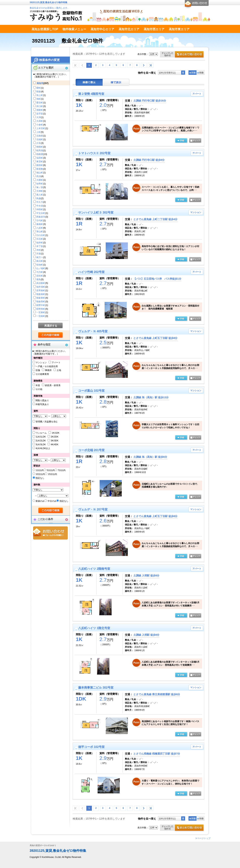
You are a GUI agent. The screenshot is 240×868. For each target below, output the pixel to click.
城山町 (40, 173)
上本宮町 (41, 128)
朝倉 (39, 92)
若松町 (40, 276)
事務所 (48, 370)
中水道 (40, 206)
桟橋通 (40, 154)
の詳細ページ (181, 141)
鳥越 (39, 198)
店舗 (38, 370)
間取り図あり (42, 400)
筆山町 (40, 232)
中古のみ (52, 501)
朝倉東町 (41, 298)
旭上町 (40, 95)
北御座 (40, 136)
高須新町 (41, 283)
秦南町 (40, 224)
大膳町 (40, 180)
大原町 (40, 121)
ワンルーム (41, 433)
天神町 (40, 191)
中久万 (40, 202)
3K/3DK (55, 441)
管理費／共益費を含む (47, 422)
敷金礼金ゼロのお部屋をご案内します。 (50, 8)
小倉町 (40, 125)
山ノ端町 (41, 268)
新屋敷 (40, 169)
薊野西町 (41, 309)
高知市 (40, 83)
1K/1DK (55, 433)
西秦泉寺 (41, 217)
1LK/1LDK (41, 437)
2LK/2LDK (41, 441)
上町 (39, 132)
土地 (59, 370)
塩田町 (40, 158)
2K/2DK (55, 437)
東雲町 (40, 162)
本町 (39, 250)
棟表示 (116, 82)
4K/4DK (55, 444)
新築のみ (40, 501)
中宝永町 (41, 213)
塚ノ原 (40, 187)
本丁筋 (40, 246)
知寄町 (40, 184)
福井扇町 (41, 287)
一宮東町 (41, 312)
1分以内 (40, 470)
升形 (39, 254)
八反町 (40, 228)
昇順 (192, 73)
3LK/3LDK (41, 444)
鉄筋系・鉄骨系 (53, 385)
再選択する (51, 326)
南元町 (40, 261)
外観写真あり (42, 404)
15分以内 (52, 474)
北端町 (40, 139)
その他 (39, 389)
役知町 (40, 265)
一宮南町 (41, 316)
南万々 (40, 257)
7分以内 (62, 470)
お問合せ (50, 533)
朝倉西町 (41, 302)
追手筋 (40, 114)
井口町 (40, 106)
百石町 (40, 239)
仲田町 (40, 209)
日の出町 (41, 235)
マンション (41, 363)
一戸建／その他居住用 (47, 366)
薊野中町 (41, 305)
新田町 (40, 165)
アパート (56, 363)
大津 (39, 117)
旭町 (39, 99)
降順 (200, 73)
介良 (39, 143)
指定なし (40, 478)
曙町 (39, 88)
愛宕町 (40, 103)
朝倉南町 (41, 294)
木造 (38, 385)
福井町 (40, 243)
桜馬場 (40, 150)
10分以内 (40, 474)
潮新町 (40, 110)
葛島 (39, 279)
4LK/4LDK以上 (43, 448)
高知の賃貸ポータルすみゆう (43, 845)
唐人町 (40, 195)
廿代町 (40, 220)
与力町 (40, 272)
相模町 (40, 147)
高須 (39, 176)
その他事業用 (42, 374)
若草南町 (41, 290)
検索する (51, 335)
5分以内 (51, 470)
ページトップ (204, 838)
